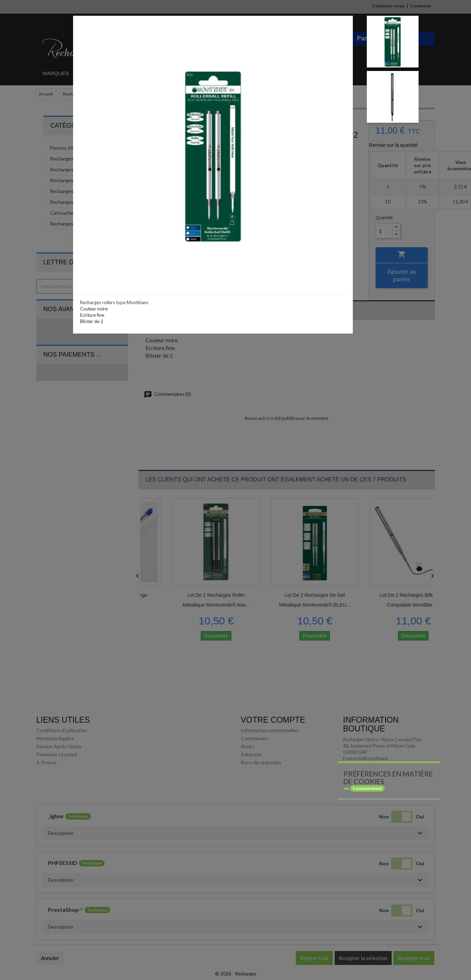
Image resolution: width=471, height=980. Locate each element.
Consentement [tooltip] (367, 788)
